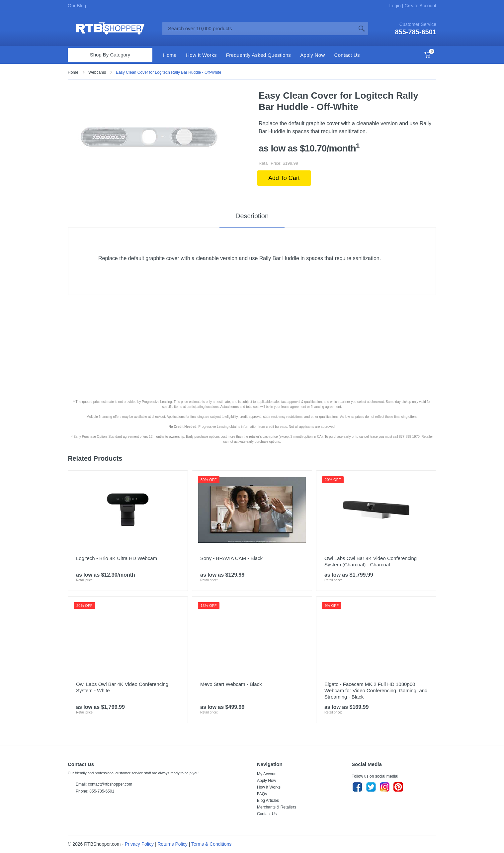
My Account (267, 774)
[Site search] (259, 29)
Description (252, 216)
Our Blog (77, 6)
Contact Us (267, 814)
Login (396, 6)
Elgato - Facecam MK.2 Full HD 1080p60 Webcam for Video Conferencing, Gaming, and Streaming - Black (376, 690)
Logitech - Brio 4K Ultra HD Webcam (117, 558)
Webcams (97, 72)
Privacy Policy (139, 844)
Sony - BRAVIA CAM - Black (231, 558)
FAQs (262, 794)
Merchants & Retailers (277, 807)
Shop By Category (110, 55)
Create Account (420, 6)
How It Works (269, 787)
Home (73, 72)
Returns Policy (173, 844)
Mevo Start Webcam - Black (231, 684)
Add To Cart (284, 178)
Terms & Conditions (211, 844)
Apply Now (266, 781)
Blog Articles (268, 801)
